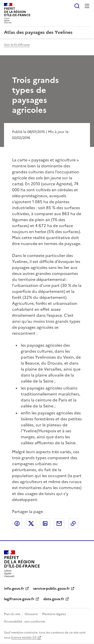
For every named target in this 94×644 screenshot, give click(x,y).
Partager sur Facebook (17, 523)
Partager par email (59, 523)
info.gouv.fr (14, 589)
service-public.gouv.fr (51, 589)
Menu (87, 6)
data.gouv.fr (54, 599)
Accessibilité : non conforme (25, 622)
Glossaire (31, 614)
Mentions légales (54, 614)
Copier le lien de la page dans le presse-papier (73, 523)
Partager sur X (31, 523)
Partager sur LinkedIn (45, 523)
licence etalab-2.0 (24, 638)
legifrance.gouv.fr (19, 599)
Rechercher (77, 6)
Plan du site (12, 614)
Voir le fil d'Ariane (17, 45)
